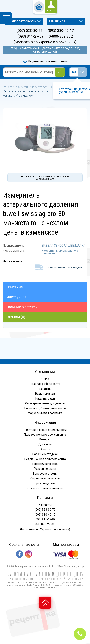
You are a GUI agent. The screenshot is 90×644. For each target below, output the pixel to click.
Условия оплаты (45, 469)
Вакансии (45, 389)
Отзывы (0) (16, 317)
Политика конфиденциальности (45, 430)
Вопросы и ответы (45, 474)
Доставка (45, 444)
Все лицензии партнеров (45, 587)
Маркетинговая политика (45, 413)
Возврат (45, 439)
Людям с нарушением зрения (45, 61)
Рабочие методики (45, 454)
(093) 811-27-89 (30, 36)
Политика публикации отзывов (45, 408)
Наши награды (45, 398)
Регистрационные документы (45, 403)
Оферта (45, 449)
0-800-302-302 (61, 36)
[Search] (60, 72)
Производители (45, 483)
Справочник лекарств (45, 478)
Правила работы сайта (45, 384)
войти (51, 11)
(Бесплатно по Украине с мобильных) (45, 42)
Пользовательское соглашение (45, 435)
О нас (45, 379)
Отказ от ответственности (45, 488)
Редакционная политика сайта (45, 459)
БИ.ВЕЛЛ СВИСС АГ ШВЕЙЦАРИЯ (63, 246)
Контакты (45, 505)
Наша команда (45, 394)
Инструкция (16, 297)
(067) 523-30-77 (29, 31)
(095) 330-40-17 (61, 31)
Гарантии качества (45, 464)
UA (82, 72)
